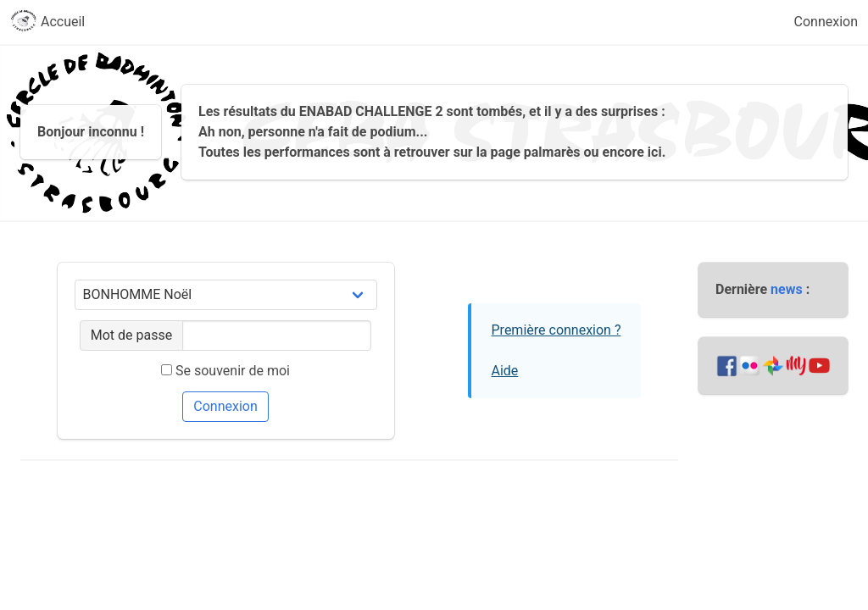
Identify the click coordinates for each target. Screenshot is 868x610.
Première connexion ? (556, 330)
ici (655, 152)
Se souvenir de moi (225, 371)
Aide (505, 371)
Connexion (826, 22)
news (787, 289)
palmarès (552, 152)
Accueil (47, 22)
